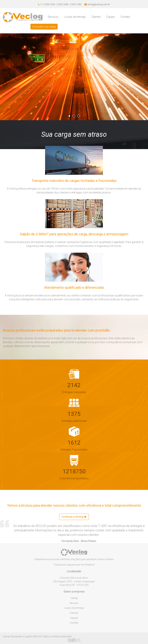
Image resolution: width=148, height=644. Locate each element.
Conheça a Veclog (74, 517)
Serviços (53, 17)
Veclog (38, 17)
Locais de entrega (75, 17)
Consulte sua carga (44, 27)
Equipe (111, 17)
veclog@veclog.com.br (99, 4)
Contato (125, 17)
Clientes (96, 17)
